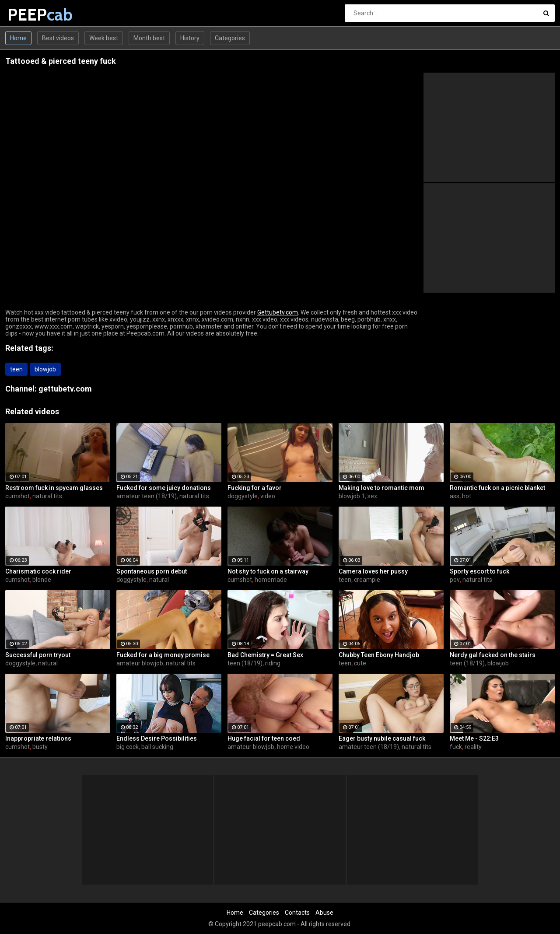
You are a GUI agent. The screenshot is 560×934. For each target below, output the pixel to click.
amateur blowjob (140, 663)
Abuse (324, 913)
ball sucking (157, 747)
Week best (104, 38)
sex (372, 496)
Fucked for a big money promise (163, 655)
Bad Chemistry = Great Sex (265, 655)
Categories (230, 38)
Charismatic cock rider (38, 571)
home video (293, 747)
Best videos (58, 38)
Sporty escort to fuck (479, 571)
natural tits (47, 496)
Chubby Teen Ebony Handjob (379, 655)
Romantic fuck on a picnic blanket (497, 488)
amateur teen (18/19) (147, 496)
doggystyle (243, 496)
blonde (42, 580)
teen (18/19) (245, 663)
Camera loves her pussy (373, 571)
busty (40, 747)
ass (455, 496)
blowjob (45, 369)
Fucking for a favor (255, 488)
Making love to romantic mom (381, 488)
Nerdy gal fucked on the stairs (493, 655)
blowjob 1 (352, 496)
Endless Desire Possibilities (157, 738)
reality (473, 747)
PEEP (30, 15)
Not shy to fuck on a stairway (268, 571)
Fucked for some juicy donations (164, 488)
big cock (128, 747)
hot (467, 496)
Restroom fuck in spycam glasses (54, 488)
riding (273, 663)
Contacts (297, 913)
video (268, 496)
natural (159, 580)
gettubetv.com (65, 389)
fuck (456, 747)
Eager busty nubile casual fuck (382, 738)
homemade (271, 580)
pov (455, 580)
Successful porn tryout (38, 655)
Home (18, 38)
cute (360, 663)
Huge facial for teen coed (264, 738)
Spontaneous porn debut (152, 571)
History (190, 38)
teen (16, 369)
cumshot (17, 496)
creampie (367, 580)
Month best (149, 38)
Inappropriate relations (38, 738)
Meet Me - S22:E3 (474, 738)
